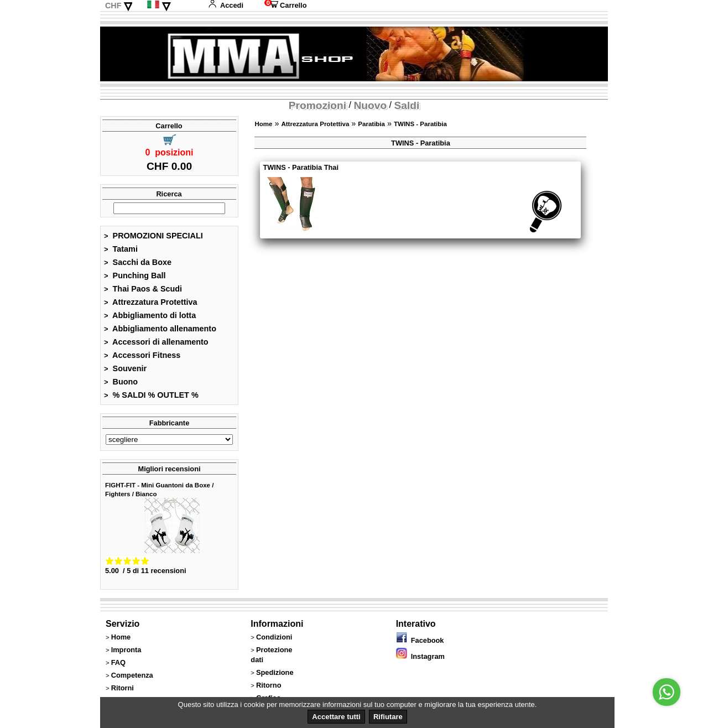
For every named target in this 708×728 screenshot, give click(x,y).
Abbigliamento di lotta (150, 315)
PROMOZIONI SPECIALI (153, 236)
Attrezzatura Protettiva (151, 302)
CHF (113, 6)
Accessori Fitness (142, 355)
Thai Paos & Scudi (143, 289)
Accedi (226, 5)
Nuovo (370, 105)
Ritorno (269, 685)
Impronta (126, 650)
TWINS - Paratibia (420, 124)
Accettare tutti (336, 717)
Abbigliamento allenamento (160, 329)
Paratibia (371, 124)
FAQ (118, 662)
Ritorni (123, 688)
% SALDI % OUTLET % (151, 395)
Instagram (420, 656)
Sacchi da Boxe (138, 262)
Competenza (132, 675)
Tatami (121, 249)
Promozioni (317, 105)
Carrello (285, 5)
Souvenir (125, 368)
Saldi (407, 105)
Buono (121, 382)
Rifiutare (388, 717)
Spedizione (275, 672)
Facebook (420, 640)
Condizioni (274, 637)
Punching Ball (135, 275)
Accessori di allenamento (156, 342)
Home (263, 124)
